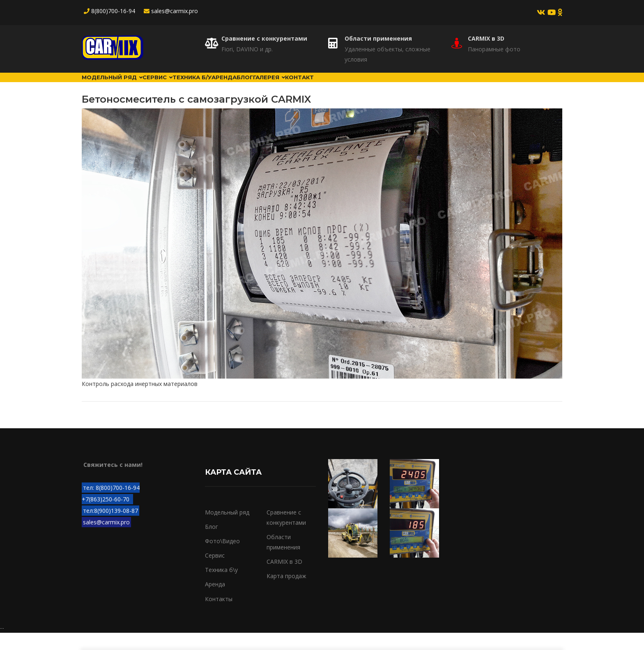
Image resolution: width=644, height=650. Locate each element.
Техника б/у (235, 86)
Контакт (408, 86)
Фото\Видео (222, 558)
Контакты (219, 616)
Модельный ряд (121, 86)
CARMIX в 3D (486, 38)
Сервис (184, 86)
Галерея (361, 86)
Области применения (378, 38)
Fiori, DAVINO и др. (247, 49)
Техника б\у (221, 587)
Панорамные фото (494, 49)
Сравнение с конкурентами (264, 38)
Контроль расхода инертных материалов (140, 401)
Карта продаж (286, 593)
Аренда (284, 86)
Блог (321, 86)
